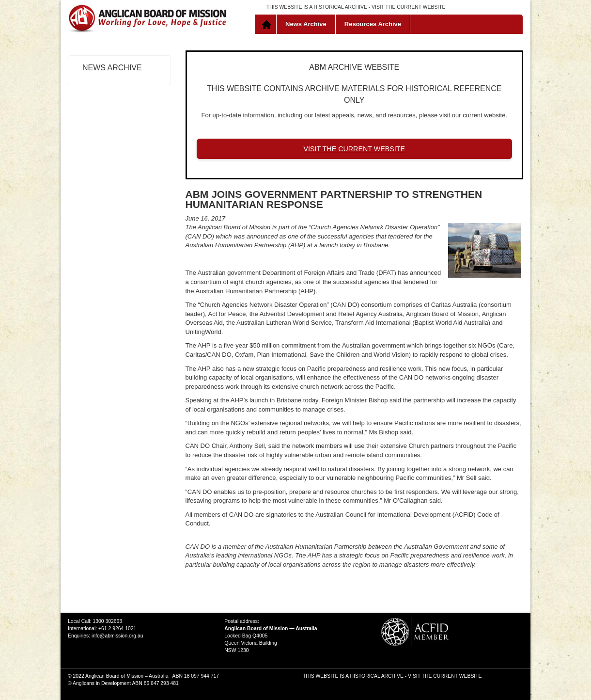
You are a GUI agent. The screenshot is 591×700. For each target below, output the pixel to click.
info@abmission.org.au (117, 636)
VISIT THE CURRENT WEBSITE (408, 7)
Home (268, 24)
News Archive (306, 24)
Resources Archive (373, 24)
